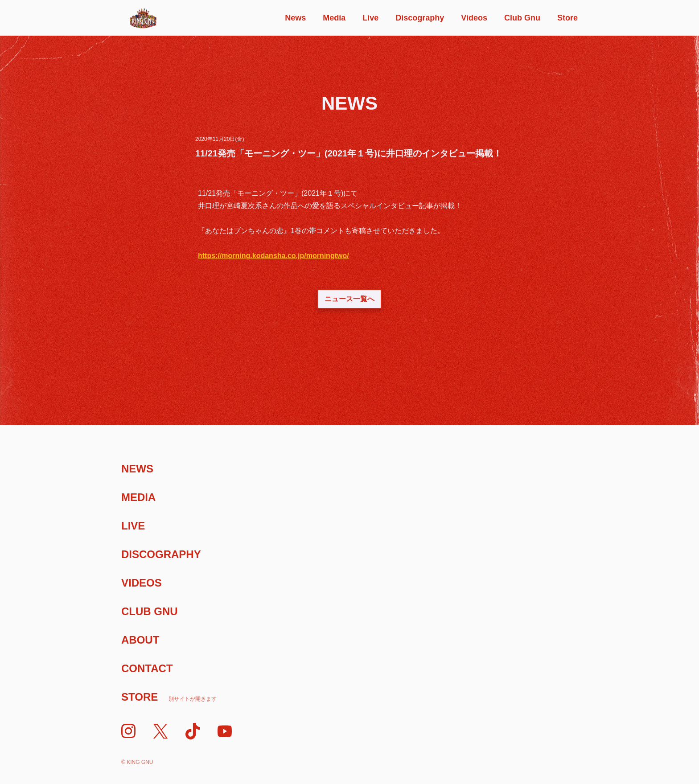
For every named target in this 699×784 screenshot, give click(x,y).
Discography (420, 18)
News (295, 18)
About (140, 640)
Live (370, 18)
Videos (474, 18)
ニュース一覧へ (349, 299)
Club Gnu (522, 18)
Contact (147, 668)
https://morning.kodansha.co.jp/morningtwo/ (273, 256)
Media (334, 18)
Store (567, 18)
